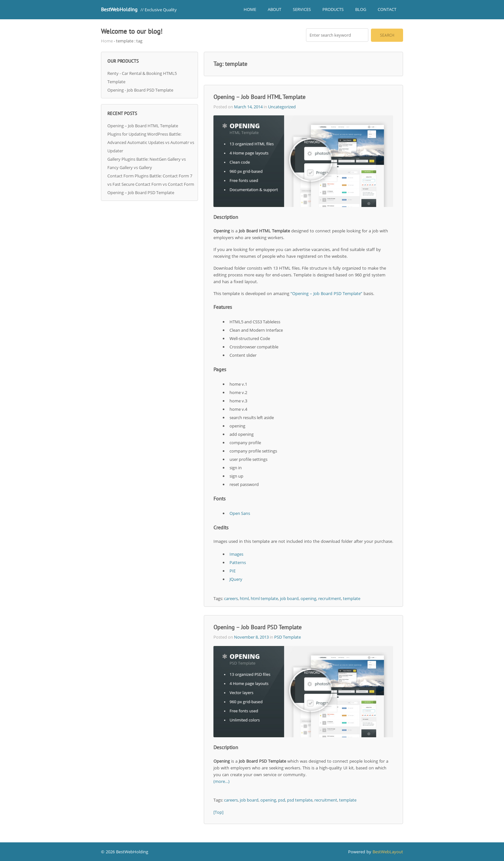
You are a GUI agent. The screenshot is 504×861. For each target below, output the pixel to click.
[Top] (218, 812)
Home (250, 9)
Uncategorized (282, 107)
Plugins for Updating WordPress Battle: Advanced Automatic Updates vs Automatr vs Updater (151, 142)
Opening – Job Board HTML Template (143, 126)
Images (236, 554)
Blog (361, 9)
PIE (233, 571)
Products (333, 9)
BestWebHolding (119, 9)
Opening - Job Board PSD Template (140, 90)
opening (308, 598)
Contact (387, 9)
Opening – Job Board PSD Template (141, 193)
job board (289, 598)
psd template (300, 800)
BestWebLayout (388, 852)
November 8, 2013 (251, 637)
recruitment (330, 598)
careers (231, 598)
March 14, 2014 (248, 107)
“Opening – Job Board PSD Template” (326, 293)
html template (264, 598)
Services (302, 9)
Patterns (238, 562)
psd (282, 800)
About (274, 9)
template (352, 598)
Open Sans (240, 513)
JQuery (236, 579)
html (244, 598)
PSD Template (288, 637)
